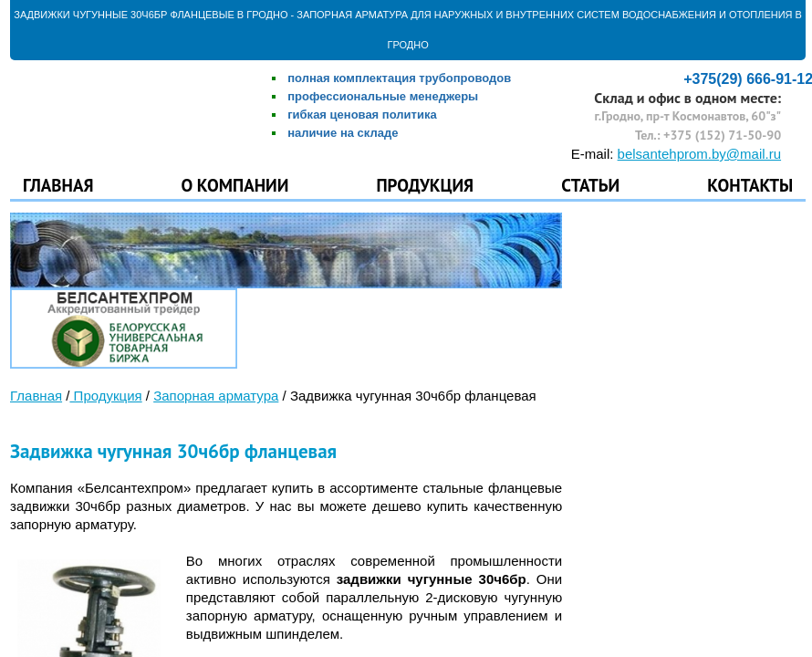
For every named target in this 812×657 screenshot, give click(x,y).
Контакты (750, 182)
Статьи (590, 182)
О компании (235, 182)
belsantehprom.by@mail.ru (699, 154)
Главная (58, 182)
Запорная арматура (216, 396)
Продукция (425, 182)
